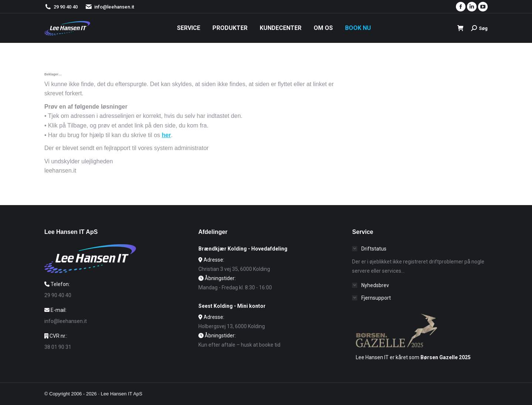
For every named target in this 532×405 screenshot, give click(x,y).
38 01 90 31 (58, 347)
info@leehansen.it (110, 7)
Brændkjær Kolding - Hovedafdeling (243, 249)
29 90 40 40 (66, 7)
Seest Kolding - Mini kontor (232, 306)
